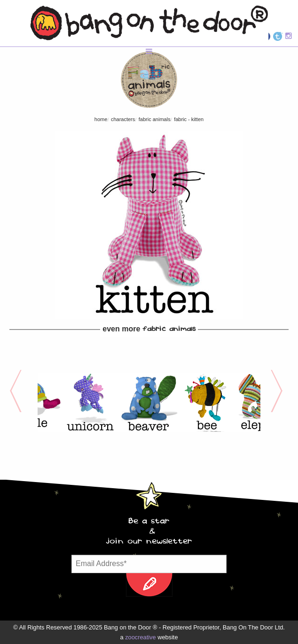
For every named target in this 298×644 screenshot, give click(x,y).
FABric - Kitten (189, 119)
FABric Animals (155, 119)
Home (101, 119)
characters (123, 119)
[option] (90, 402)
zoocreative (140, 637)
